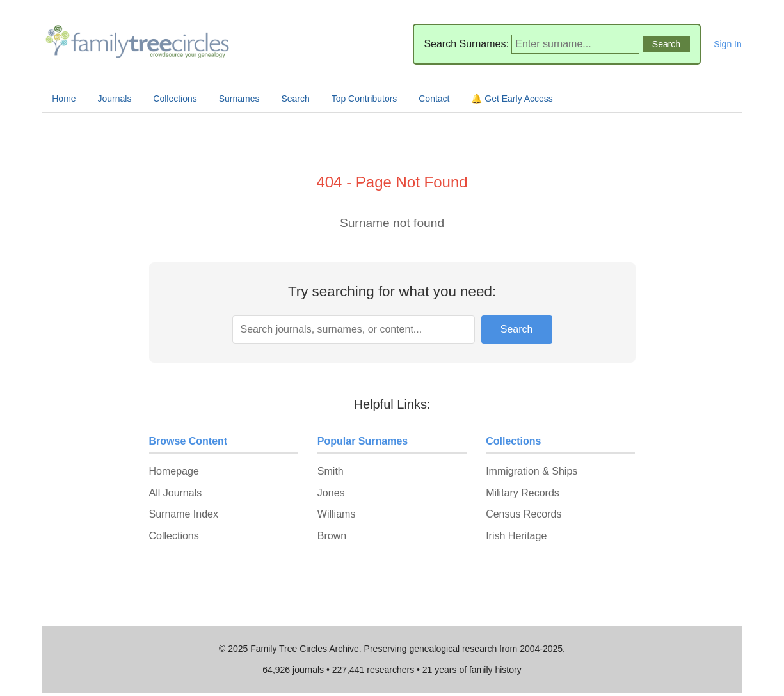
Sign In (728, 44)
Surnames (239, 99)
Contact (434, 99)
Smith (331, 471)
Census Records (524, 514)
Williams (337, 514)
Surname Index (184, 514)
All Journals (176, 493)
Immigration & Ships (532, 471)
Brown (332, 536)
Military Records (523, 493)
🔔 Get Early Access (512, 99)
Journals (115, 99)
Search (295, 99)
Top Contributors (364, 99)
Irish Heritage (516, 536)
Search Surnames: (466, 44)
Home (64, 99)
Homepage (174, 471)
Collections (175, 99)
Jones (331, 493)
